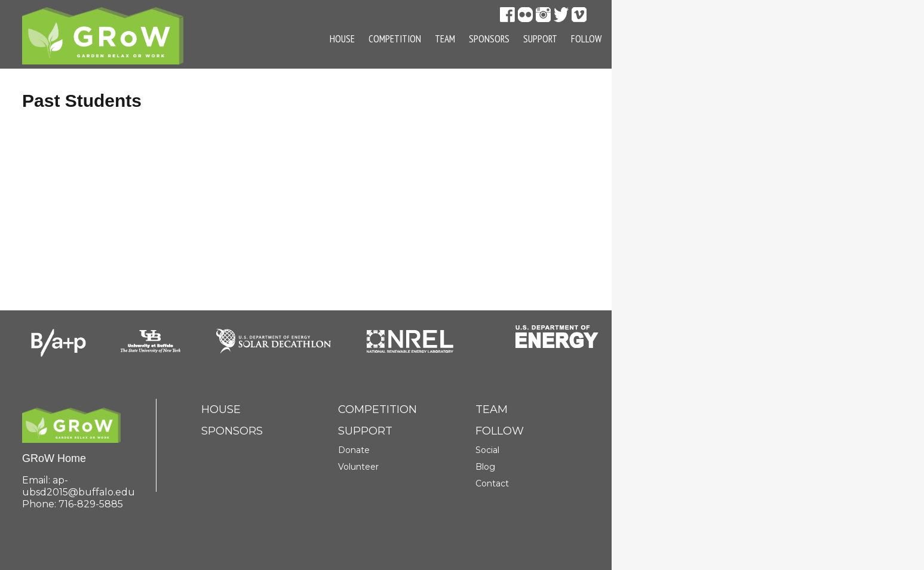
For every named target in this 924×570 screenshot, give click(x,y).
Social (487, 450)
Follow (586, 39)
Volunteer (358, 467)
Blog (485, 467)
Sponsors (489, 39)
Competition (395, 39)
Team (445, 39)
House (342, 39)
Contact (492, 483)
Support (540, 39)
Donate (354, 450)
